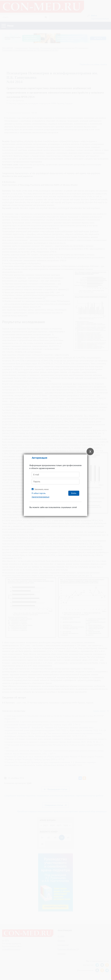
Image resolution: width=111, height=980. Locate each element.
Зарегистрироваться (40, 497)
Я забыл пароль (39, 493)
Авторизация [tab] (39, 458)
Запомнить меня (41, 489)
